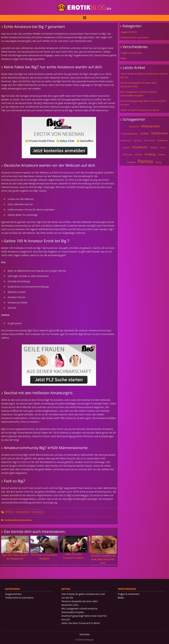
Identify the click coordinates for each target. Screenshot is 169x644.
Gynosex (138, 140)
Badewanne (163, 140)
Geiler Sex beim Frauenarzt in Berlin (74, 547)
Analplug (150, 154)
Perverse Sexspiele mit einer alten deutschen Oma (103, 550)
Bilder (124, 58)
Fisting (158, 162)
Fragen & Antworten (131, 53)
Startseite (84, 634)
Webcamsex (23, 512)
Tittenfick (154, 148)
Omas (163, 148)
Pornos (10, 512)
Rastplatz (131, 162)
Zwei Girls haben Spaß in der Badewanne (15, 548)
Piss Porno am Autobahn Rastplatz (44, 548)
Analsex (126, 148)
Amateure (38, 512)
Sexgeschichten (129, 32)
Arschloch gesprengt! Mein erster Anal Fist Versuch (143, 103)
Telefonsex (159, 133)
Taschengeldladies (129, 134)
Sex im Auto (149, 140)
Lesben (144, 133)
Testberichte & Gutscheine (18, 520)
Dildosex (161, 155)
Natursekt (127, 155)
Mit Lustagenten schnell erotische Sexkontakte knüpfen (139, 94)
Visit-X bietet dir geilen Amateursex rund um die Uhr (144, 75)
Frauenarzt (134, 127)
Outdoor (138, 155)
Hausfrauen (126, 140)
